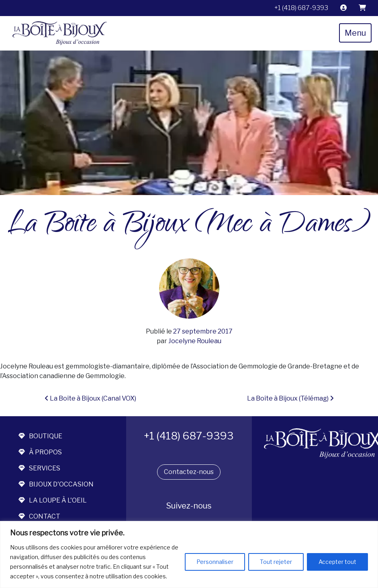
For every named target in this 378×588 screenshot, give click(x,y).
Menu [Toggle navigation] (355, 33)
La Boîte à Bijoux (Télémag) (290, 398)
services (39, 468)
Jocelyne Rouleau (194, 341)
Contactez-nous (189, 472)
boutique (40, 436)
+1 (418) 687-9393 (301, 8)
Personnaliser (215, 562)
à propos (40, 452)
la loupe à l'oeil (53, 500)
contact (39, 516)
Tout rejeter (276, 562)
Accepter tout (337, 562)
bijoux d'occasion (56, 484)
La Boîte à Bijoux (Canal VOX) (90, 398)
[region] (189, 554)
